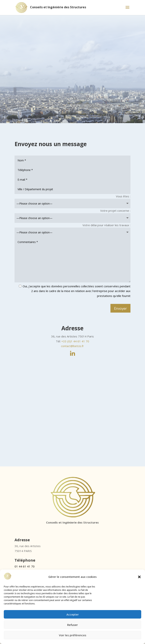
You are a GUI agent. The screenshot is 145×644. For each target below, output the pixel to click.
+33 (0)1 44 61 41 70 (75, 341)
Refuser (72, 625)
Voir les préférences (73, 635)
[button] (139, 577)
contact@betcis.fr (72, 346)
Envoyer (120, 308)
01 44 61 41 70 (25, 566)
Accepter (73, 614)
